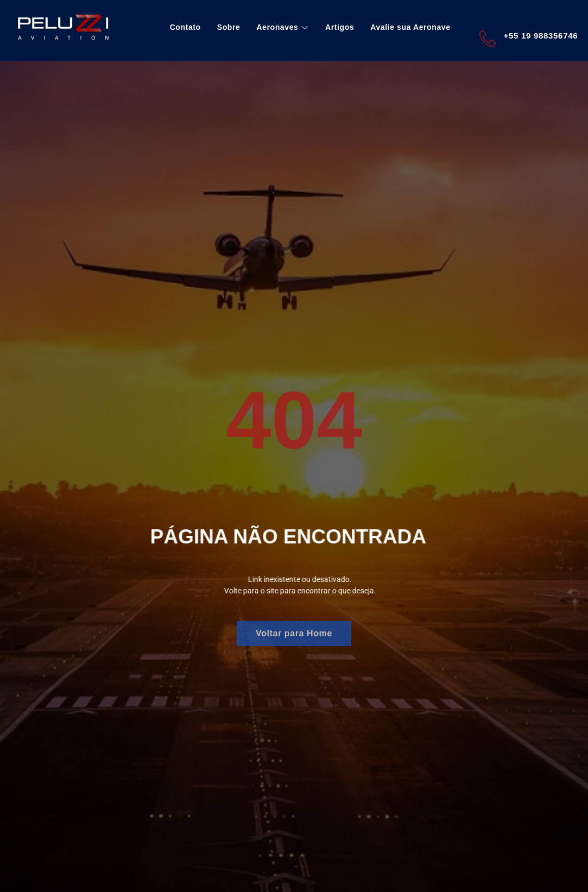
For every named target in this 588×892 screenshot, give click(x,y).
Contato (185, 27)
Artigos (340, 27)
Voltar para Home (294, 633)
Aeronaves (283, 27)
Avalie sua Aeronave (410, 27)
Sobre (229, 27)
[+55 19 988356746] (488, 39)
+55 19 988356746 (541, 36)
